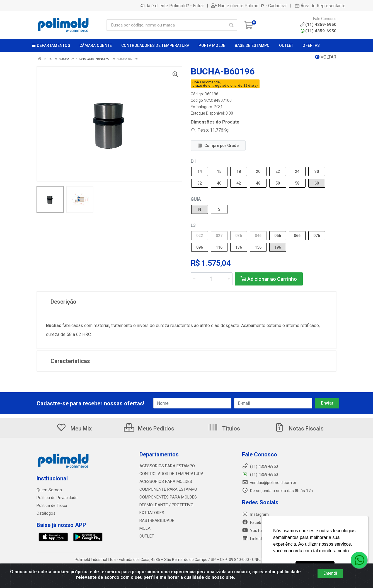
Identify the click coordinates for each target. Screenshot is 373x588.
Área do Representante (320, 6)
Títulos (224, 429)
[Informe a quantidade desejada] (212, 279)
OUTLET (147, 536)
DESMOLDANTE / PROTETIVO (166, 505)
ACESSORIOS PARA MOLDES (166, 481)
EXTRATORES (152, 513)
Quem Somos (49, 490)
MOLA (145, 528)
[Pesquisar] (231, 25)
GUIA (196, 199)
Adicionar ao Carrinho (269, 279)
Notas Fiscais (299, 429)
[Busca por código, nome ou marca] (166, 25)
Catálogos (46, 513)
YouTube (254, 531)
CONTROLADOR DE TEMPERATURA (171, 474)
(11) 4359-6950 (319, 31)
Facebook (255, 522)
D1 (193, 161)
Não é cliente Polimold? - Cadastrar (249, 6)
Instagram (255, 514)
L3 (193, 225)
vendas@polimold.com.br (269, 483)
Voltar (326, 57)
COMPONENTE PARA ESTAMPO (168, 489)
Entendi (330, 573)
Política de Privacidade (57, 498)
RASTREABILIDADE (157, 521)
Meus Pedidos (149, 429)
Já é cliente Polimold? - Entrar (172, 6)
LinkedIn (254, 539)
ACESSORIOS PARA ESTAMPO (167, 466)
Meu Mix (74, 429)
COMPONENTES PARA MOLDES (168, 497)
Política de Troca (52, 505)
